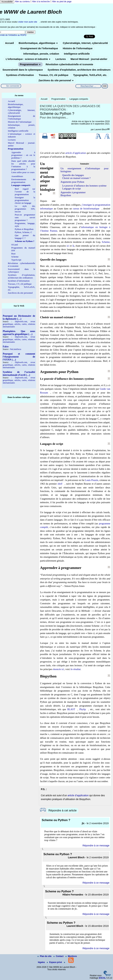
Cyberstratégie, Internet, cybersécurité (85, 43)
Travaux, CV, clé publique (54, 75)
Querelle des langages (73, 175)
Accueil (10, 43)
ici (68, 246)
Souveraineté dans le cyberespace (23, 70)
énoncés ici (58, 669)
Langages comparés (79, 99)
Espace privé (55, 962)
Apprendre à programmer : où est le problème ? (23, 155)
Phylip (83, 709)
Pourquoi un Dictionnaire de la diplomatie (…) (19, 317)
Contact (59, 956)
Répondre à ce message (96, 846)
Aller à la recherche (41, 2)
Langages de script (72, 189)
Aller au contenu (22, 2)
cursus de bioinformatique (86, 209)
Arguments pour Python (72, 182)
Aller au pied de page (62, 2)
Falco (6, 346)
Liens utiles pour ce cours (23, 172)
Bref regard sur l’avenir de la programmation (25, 192)
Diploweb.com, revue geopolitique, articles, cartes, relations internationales (19, 324)
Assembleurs (17, 176)
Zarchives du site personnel (56, 80)
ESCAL (102, 978)
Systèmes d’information (20, 75)
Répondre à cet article (62, 810)
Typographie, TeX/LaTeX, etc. (90, 75)
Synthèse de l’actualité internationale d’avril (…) (19, 373)
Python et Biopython (24, 229)
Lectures (61, 59)
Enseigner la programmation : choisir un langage (25, 200)
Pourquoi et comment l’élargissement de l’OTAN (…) (19, 357)
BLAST (71, 709)
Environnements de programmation (23, 181)
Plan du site (45, 956)
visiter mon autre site (28, 22)
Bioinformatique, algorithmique (38, 43)
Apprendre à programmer (73, 192)
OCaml (15, 245)
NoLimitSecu (16, 349)
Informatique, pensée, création (41, 54)
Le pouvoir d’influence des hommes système (84, 186)
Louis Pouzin (92, 480)
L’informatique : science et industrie (28, 59)
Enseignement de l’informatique (39, 48)
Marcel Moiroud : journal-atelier (89, 59)
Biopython (66, 195)
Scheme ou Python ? (25, 241)
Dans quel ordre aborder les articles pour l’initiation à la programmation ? (23, 165)
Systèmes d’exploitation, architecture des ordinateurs (79, 70)
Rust (13, 254)
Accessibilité (7, 2)
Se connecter (13, 86)
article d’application (76, 153)
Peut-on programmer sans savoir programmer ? (25, 217)
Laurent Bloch (101, 129)
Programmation (30, 64)
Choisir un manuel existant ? (76, 178)
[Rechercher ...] (88, 86)
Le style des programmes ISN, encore (25, 209)
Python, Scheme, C (23, 232)
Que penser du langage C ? (25, 237)
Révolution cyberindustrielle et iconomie (69, 64)
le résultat (76, 669)
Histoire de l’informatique (78, 48)
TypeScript (16, 260)
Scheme (106, 242)
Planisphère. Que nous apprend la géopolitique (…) (19, 333)
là (73, 246)
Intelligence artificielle (77, 54)
